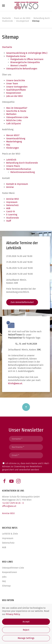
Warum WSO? (13, 135)
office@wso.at (9, 506)
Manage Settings (26, 638)
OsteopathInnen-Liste (17, 117)
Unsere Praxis (13, 166)
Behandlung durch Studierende (22, 163)
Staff (9, 221)
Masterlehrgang (14, 142)
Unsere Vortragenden (17, 87)
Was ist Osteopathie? (17, 108)
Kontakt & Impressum (17, 184)
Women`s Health (19, 66)
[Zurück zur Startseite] (26, 6)
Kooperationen (14, 93)
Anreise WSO (13, 199)
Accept (26, 622)
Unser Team (12, 84)
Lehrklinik (11, 160)
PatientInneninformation (19, 169)
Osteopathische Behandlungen (22, 69)
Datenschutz (12, 205)
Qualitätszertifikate (16, 90)
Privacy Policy (13, 614)
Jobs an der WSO (14, 96)
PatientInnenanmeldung (23, 172)
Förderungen (13, 148)
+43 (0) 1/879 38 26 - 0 (13, 503)
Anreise (10, 187)
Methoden (11, 114)
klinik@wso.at (32, 383)
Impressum (12, 202)
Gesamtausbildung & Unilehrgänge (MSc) (27, 53)
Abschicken (26, 476)
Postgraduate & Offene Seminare (27, 59)
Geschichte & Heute (16, 111)
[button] (3, 6)
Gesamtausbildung (16, 138)
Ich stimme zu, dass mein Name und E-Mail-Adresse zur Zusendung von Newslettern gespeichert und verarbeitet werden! (26, 466)
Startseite (7, 47)
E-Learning (12, 215)
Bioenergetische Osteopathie (25, 62)
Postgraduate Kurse (16, 56)
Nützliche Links (14, 120)
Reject (26, 630)
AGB (8, 208)
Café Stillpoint (14, 124)
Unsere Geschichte (16, 80)
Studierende (13, 218)
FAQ (8, 145)
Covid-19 (10, 211)
